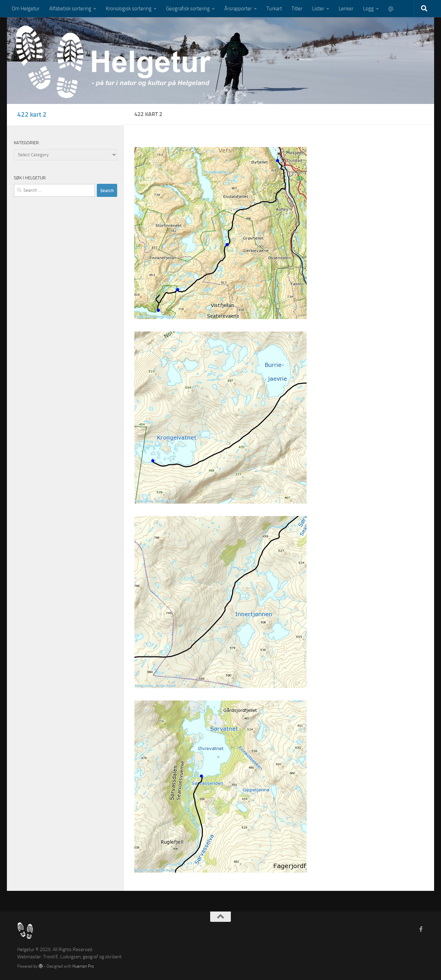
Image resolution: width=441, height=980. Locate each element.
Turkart (274, 9)
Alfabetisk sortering (70, 9)
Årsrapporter (238, 9)
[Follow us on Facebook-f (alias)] (421, 929)
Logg (368, 9)
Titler (297, 9)
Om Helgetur (26, 9)
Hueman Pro (83, 966)
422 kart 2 (32, 114)
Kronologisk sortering (129, 9)
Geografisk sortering (188, 9)
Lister (318, 9)
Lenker (346, 9)
